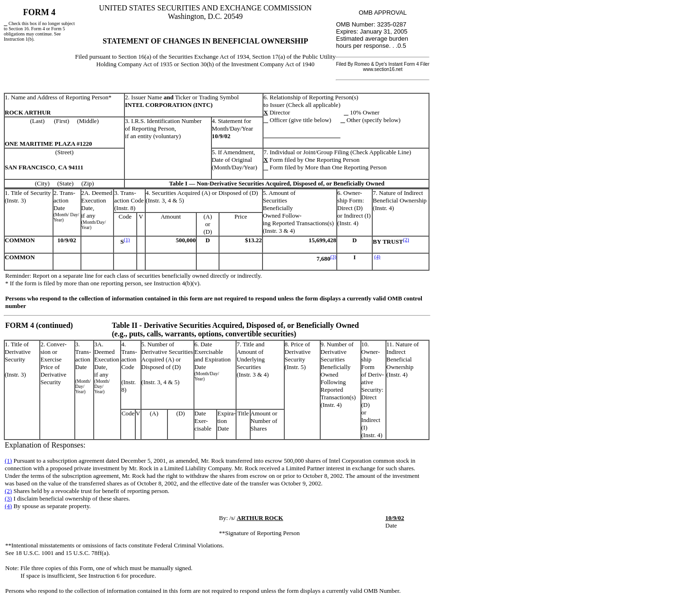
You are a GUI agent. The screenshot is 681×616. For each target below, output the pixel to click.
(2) (406, 239)
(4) (378, 256)
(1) (127, 239)
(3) (333, 256)
